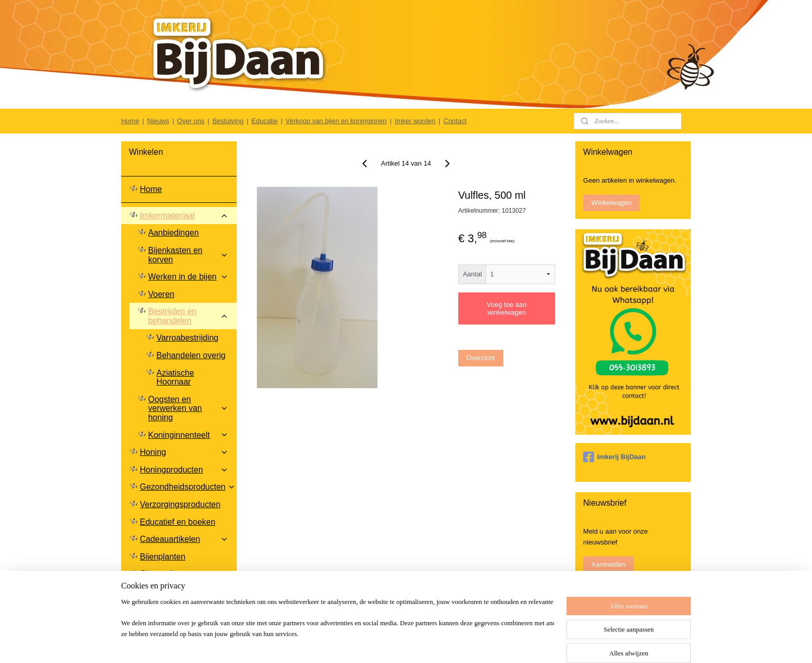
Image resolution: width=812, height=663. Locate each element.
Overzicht (481, 358)
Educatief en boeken (178, 522)
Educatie (265, 121)
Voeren (161, 294)
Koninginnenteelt (188, 435)
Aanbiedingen (173, 233)
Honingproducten (184, 470)
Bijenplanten (163, 557)
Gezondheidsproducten (188, 487)
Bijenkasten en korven (188, 255)
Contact (455, 121)
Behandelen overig (191, 355)
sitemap (431, 644)
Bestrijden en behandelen (188, 316)
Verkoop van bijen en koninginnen (336, 121)
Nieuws (158, 121)
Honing (184, 452)
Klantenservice (184, 600)
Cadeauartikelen (184, 539)
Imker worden (415, 121)
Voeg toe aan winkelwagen (507, 308)
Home (130, 121)
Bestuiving (228, 121)
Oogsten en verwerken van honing (188, 408)
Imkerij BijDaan (614, 457)
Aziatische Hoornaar (175, 378)
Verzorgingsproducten (180, 504)
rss (450, 644)
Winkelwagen (611, 203)
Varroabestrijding (187, 338)
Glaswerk (157, 574)
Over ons (191, 121)
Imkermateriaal (184, 216)
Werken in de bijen (188, 277)
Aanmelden (608, 564)
